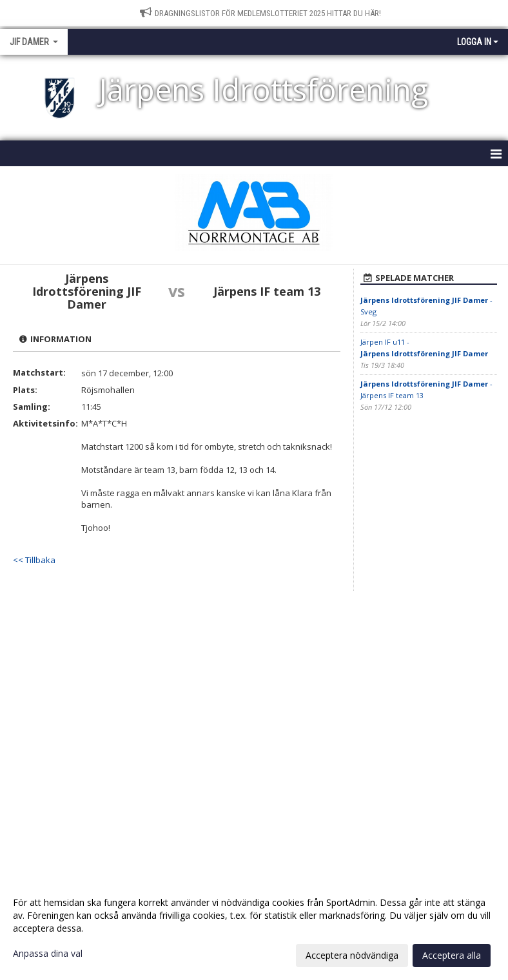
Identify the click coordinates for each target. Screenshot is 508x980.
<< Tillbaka (34, 560)
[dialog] (254, 928)
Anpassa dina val (48, 954)
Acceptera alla (452, 955)
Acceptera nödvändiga (352, 955)
